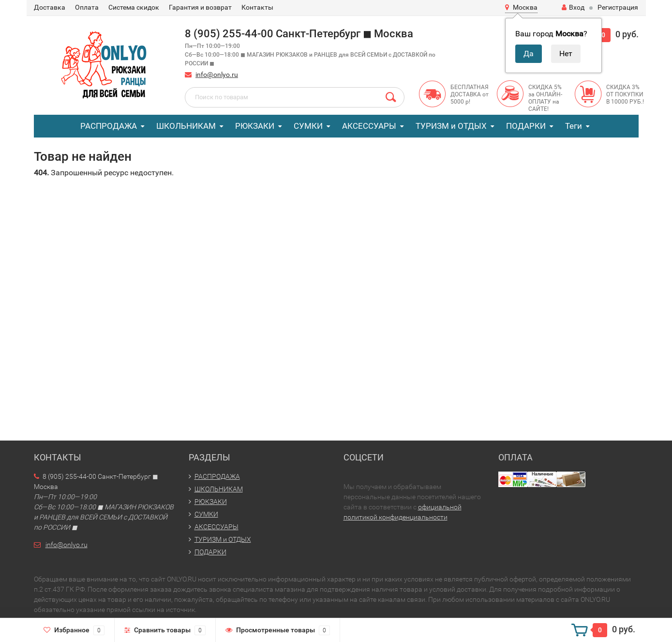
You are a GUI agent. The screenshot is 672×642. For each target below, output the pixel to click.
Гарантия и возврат (200, 7)
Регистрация (618, 7)
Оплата (87, 7)
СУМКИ (308, 126)
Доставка (50, 7)
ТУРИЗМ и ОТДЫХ (451, 126)
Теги (574, 126)
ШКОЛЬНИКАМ (186, 126)
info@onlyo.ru (217, 75)
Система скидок (134, 7)
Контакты (257, 7)
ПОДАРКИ (526, 126)
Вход (573, 7)
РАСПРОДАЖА (109, 126)
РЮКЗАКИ (255, 126)
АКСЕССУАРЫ (369, 126)
